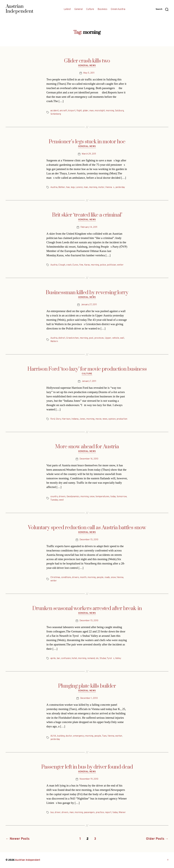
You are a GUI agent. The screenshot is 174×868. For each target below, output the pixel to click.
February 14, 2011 (89, 227)
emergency (79, 736)
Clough (62, 265)
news (105, 419)
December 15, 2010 (89, 540)
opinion (112, 419)
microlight (100, 111)
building (61, 736)
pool (91, 338)
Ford (53, 419)
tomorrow (122, 497)
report (108, 812)
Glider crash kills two (87, 61)
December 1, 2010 (89, 698)
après (53, 658)
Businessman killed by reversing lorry (87, 293)
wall (122, 338)
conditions (66, 577)
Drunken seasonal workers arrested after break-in (87, 608)
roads (107, 577)
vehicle (116, 338)
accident (55, 111)
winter (120, 265)
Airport (72, 111)
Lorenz (79, 187)
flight (79, 111)
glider (86, 111)
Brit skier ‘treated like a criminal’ (87, 215)
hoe (68, 187)
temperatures (102, 497)
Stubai (103, 658)
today (113, 497)
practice (100, 812)
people (100, 577)
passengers (89, 812)
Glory (58, 419)
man (91, 111)
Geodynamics (73, 497)
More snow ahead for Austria (87, 447)
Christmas (55, 577)
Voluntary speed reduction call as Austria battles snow (87, 528)
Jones (82, 419)
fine (81, 265)
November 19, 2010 (89, 779)
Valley (118, 658)
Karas (87, 265)
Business (102, 9)
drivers (62, 497)
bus (52, 812)
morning (110, 111)
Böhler (62, 187)
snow (92, 497)
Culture (90, 9)
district (62, 338)
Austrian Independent (28, 860)
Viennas (110, 187)
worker (119, 736)
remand (91, 658)
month (83, 577)
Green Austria (118, 9)
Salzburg (119, 111)
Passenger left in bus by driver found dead (87, 767)
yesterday (120, 187)
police (103, 265)
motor (101, 187)
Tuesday (54, 500)
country (54, 497)
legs (73, 187)
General (79, 9)
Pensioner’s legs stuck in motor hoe (87, 142)
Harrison (66, 419)
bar (58, 658)
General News (87, 66)
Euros (75, 265)
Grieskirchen (72, 338)
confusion (66, 658)
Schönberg (56, 114)
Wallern (54, 341)
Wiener (122, 812)
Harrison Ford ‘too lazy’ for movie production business (87, 369)
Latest (67, 9)
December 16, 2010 (89, 459)
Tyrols (110, 658)
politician (111, 265)
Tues (104, 736)
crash (69, 265)
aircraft (63, 111)
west (61, 500)
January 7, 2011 (89, 381)
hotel (74, 658)
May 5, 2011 (89, 73)
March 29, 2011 (89, 154)
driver (58, 812)
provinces (99, 338)
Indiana (75, 419)
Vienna (120, 577)
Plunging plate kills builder (87, 686)
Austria (54, 187)
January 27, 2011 (89, 305)
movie (98, 419)
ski (97, 658)
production (122, 419)
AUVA (53, 736)
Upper (108, 338)
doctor (69, 736)
